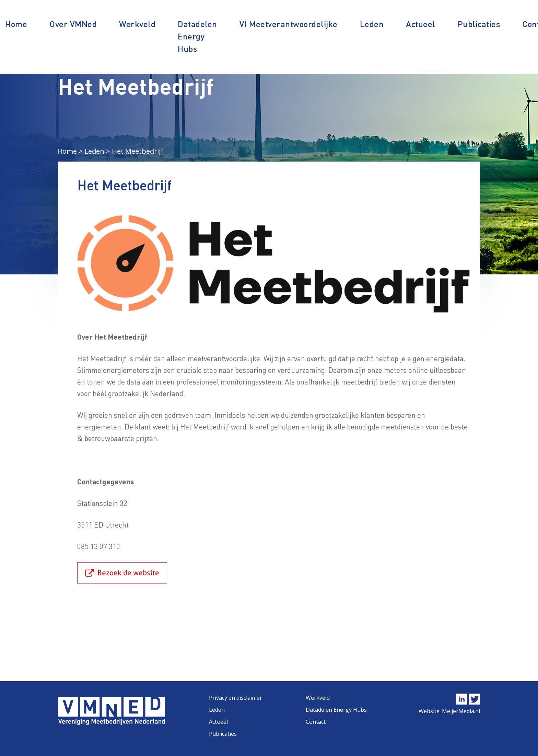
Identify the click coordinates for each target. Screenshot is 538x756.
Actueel (421, 24)
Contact (316, 722)
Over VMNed (73, 24)
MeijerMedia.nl (461, 711)
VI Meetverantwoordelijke (289, 24)
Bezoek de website (128, 573)
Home (16, 24)
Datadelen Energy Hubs (197, 36)
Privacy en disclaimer (236, 698)
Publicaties (479, 24)
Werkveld (137, 24)
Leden (372, 24)
